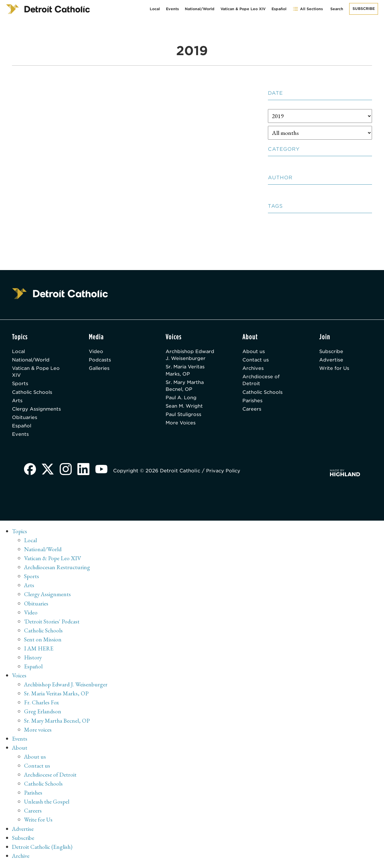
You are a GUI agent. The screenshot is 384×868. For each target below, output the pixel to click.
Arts (17, 402)
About (20, 750)
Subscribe (364, 9)
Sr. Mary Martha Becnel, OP (186, 387)
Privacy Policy (225, 473)
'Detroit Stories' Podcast (52, 624)
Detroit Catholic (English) (43, 849)
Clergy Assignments (37, 411)
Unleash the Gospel (47, 804)
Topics (20, 534)
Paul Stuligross (184, 416)
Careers (252, 411)
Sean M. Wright (185, 408)
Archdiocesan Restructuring (58, 570)
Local (155, 9)
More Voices (181, 425)
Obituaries (25, 419)
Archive (21, 858)
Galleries (100, 369)
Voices (19, 678)
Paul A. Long (181, 399)
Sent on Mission (43, 642)
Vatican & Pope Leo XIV (243, 9)
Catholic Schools (33, 393)
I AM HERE (39, 651)
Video (96, 351)
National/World (200, 9)
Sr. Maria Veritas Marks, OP (186, 371)
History (33, 660)
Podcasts (100, 360)
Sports (20, 385)
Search (337, 9)
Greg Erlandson (43, 714)
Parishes (253, 402)
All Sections (308, 9)
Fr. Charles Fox (42, 705)
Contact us (256, 360)
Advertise (331, 360)
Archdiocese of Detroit (261, 381)
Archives (253, 369)
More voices (38, 732)
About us (254, 351)
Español (279, 9)
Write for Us (335, 369)
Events (172, 9)
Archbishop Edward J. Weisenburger (190, 355)
